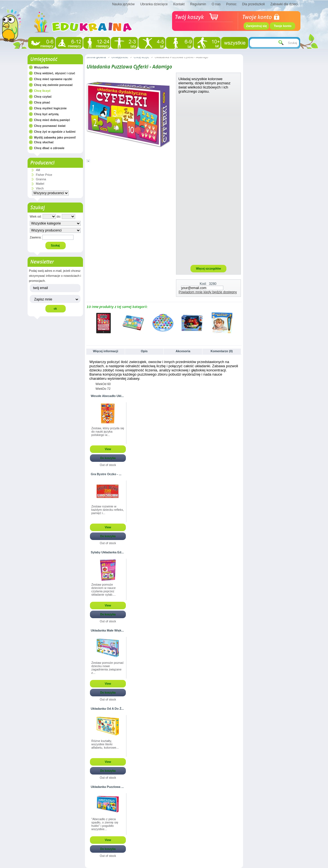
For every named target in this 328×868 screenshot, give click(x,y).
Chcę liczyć (42, 91)
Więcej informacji (106, 351)
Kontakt (179, 4)
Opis (144, 351)
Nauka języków (123, 4)
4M (38, 170)
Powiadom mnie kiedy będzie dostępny (208, 292)
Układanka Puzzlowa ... (107, 787)
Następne (239, 323)
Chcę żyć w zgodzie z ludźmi (55, 132)
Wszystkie (41, 67)
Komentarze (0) (221, 351)
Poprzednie (88, 323)
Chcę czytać (43, 97)
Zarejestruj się (257, 26)
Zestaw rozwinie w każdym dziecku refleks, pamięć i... (108, 510)
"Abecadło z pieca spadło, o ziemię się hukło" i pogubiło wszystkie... (105, 824)
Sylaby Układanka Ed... (107, 552)
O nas (216, 4)
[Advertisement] (209, 179)
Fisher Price (44, 175)
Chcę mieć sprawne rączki (53, 79)
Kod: (203, 284)
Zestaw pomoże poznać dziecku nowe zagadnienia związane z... (107, 668)
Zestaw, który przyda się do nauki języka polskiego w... (108, 431)
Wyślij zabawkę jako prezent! (55, 137)
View (108, 449)
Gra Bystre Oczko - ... (106, 474)
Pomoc (231, 4)
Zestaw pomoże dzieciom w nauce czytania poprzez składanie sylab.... (103, 590)
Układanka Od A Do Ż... (107, 709)
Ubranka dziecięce (154, 4)
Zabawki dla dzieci (284, 4)
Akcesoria (183, 351)
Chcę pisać (42, 102)
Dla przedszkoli (254, 4)
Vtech (40, 188)
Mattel (40, 184)
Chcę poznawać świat (50, 126)
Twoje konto (282, 26)
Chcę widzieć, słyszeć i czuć (55, 73)
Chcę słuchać (44, 142)
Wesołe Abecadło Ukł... (107, 396)
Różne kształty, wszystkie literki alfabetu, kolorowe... (105, 744)
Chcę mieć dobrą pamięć (52, 120)
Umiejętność (44, 59)
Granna (41, 179)
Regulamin (198, 4)
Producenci (42, 163)
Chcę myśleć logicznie (50, 108)
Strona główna (96, 57)
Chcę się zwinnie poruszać (53, 85)
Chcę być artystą (46, 114)
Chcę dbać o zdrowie (49, 148)
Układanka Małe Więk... (107, 630)
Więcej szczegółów (209, 269)
